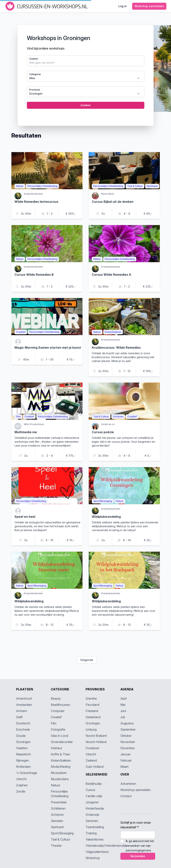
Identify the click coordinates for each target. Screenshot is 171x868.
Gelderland (93, 717)
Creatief (56, 717)
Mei (123, 705)
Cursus (90, 790)
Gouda (21, 736)
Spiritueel (57, 827)
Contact (126, 796)
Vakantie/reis (95, 839)
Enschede (23, 729)
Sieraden (57, 821)
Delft (19, 717)
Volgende (87, 660)
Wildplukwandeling (106, 517)
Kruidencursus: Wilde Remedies (116, 348)
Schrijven (57, 815)
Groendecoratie (62, 742)
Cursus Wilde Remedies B (34, 275)
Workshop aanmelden (136, 790)
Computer (58, 711)
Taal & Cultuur (60, 839)
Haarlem (22, 748)
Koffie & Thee (60, 754)
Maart (124, 767)
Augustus (127, 723)
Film (54, 723)
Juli (123, 717)
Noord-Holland (96, 742)
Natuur (56, 785)
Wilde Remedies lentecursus (36, 202)
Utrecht (21, 779)
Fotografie (58, 729)
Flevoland (92, 705)
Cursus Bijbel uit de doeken (113, 202)
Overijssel (92, 748)
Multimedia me (26, 432)
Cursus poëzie (103, 432)
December (128, 748)
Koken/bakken (61, 760)
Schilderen (58, 808)
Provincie (35, 90)
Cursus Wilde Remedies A (111, 275)
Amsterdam (24, 705)
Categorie (35, 74)
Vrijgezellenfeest (97, 852)
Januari (125, 754)
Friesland (92, 711)
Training (91, 833)
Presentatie (59, 802)
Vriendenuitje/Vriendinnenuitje (106, 846)
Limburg (91, 729)
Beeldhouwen (60, 705)
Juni (123, 711)
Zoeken (34, 59)
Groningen (23, 742)
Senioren (92, 821)
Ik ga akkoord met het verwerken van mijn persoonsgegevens (140, 846)
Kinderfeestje (95, 808)
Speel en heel (25, 517)
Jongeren (92, 802)
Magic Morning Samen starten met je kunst (48, 348)
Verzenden (138, 856)
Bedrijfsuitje (94, 784)
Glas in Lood (60, 736)
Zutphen (22, 785)
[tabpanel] (86, 75)
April (123, 699)
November (128, 742)
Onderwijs (92, 815)
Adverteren (128, 784)
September (128, 729)
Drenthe (91, 699)
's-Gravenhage (27, 773)
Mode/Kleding (61, 767)
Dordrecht (23, 723)
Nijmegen (23, 760)
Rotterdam (23, 767)
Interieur (57, 748)
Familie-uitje (94, 796)
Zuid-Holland (95, 767)
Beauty (56, 699)
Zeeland (91, 760)
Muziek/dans (60, 779)
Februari (126, 760)
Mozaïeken (59, 773)
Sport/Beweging (62, 833)
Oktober (126, 736)
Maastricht (23, 754)
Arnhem (22, 711)
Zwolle (21, 791)
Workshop (93, 858)
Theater (56, 846)
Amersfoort (24, 699)
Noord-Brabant (96, 736)
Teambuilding (95, 827)
